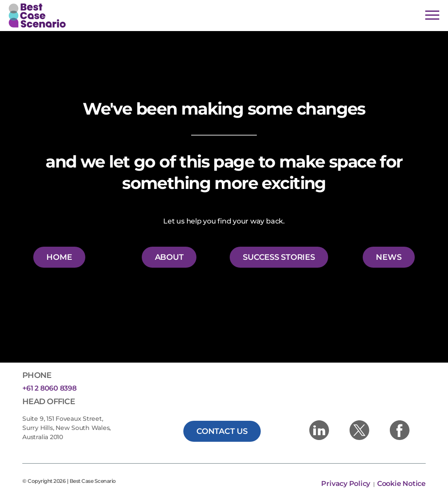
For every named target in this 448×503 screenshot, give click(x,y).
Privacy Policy (346, 484)
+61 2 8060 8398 (49, 388)
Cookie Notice (401, 484)
